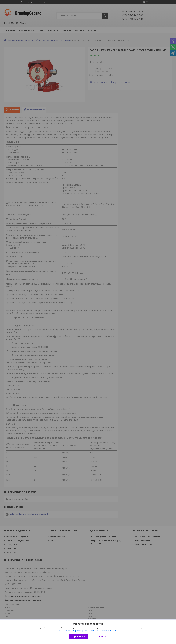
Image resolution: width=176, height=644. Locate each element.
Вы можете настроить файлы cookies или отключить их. (87, 630)
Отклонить (100, 636)
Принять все (79, 636)
